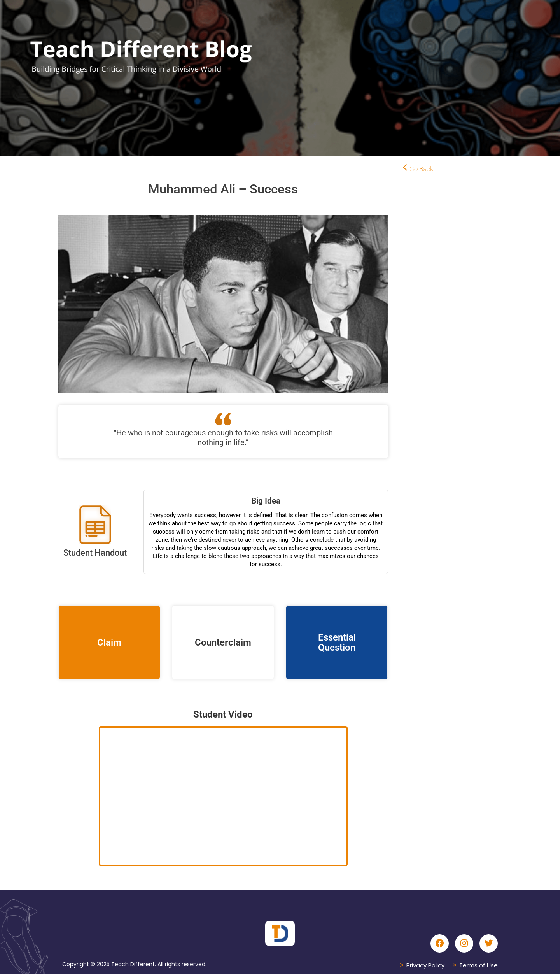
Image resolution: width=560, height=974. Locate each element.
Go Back (421, 169)
